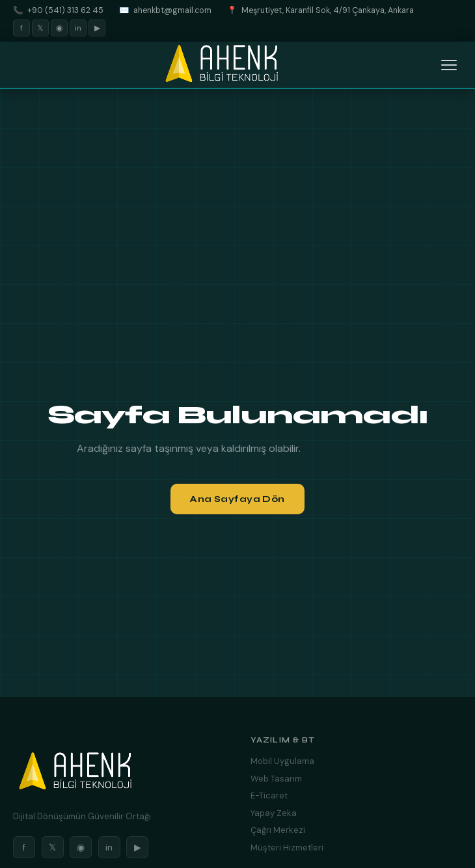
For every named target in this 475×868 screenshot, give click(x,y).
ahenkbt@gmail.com (172, 10)
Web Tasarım (276, 779)
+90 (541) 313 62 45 (65, 10)
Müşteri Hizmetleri (287, 848)
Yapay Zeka (274, 813)
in (78, 28)
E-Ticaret (269, 796)
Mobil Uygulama (282, 761)
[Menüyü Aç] (449, 65)
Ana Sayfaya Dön (237, 499)
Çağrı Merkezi (278, 830)
